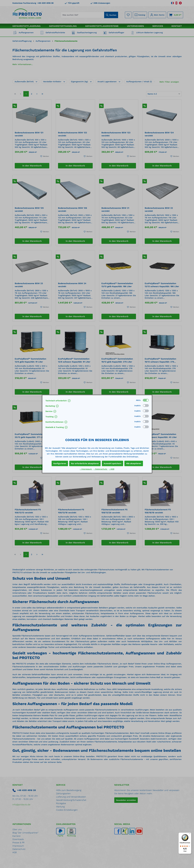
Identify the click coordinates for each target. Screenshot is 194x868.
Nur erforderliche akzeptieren (85, 463)
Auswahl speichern (112, 463)
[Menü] (190, 834)
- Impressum (86, 469)
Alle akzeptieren (134, 463)
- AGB (112, 469)
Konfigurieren (60, 463)
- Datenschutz (101, 469)
